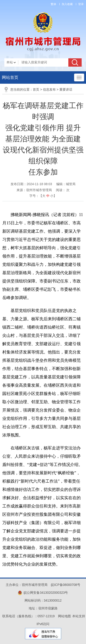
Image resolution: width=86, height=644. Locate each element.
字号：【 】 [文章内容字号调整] (43, 196)
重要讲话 (66, 89)
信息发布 (49, 89)
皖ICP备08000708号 (66, 585)
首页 (36, 89)
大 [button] (44, 196)
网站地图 (64, 616)
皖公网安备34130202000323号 (43, 593)
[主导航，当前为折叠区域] (79, 77)
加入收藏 (67, 4)
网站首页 (10, 77)
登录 (81, 4)
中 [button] (48, 196)
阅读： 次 (63, 190)
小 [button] (52, 196)
